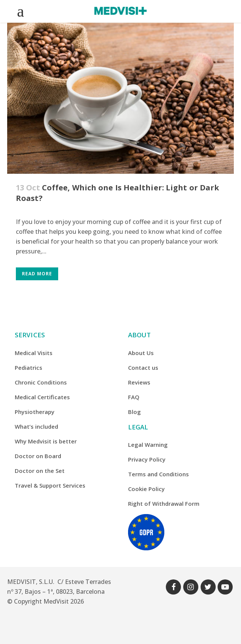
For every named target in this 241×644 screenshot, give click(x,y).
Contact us (143, 368)
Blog (134, 412)
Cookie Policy (146, 489)
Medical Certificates (42, 397)
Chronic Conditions (41, 382)
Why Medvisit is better (46, 441)
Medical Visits (34, 353)
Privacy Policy (147, 459)
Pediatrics (29, 368)
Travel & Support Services (50, 485)
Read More (37, 274)
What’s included (36, 426)
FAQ (134, 397)
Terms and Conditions (158, 474)
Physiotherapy (35, 412)
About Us (141, 353)
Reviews (139, 382)
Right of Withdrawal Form (164, 503)
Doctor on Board (38, 456)
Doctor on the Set (40, 471)
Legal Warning (148, 445)
